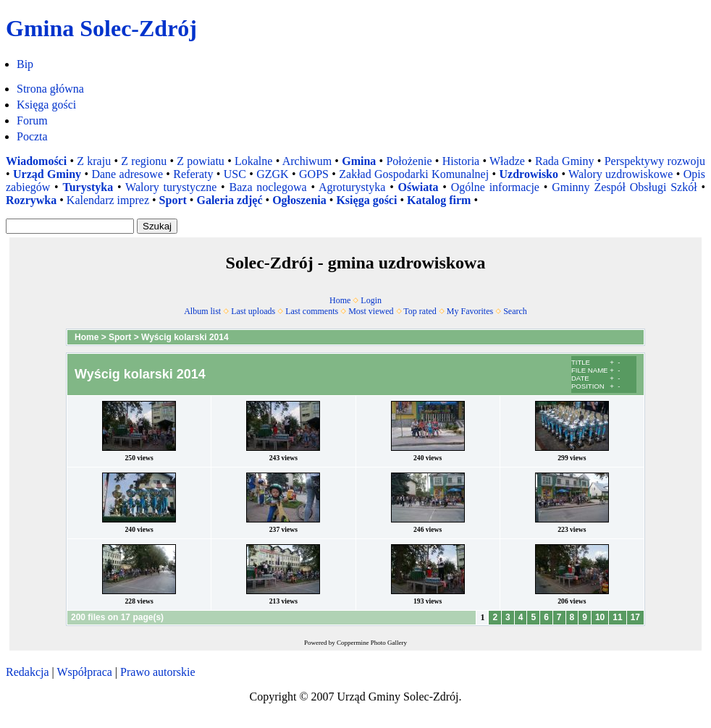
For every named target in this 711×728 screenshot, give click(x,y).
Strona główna (50, 89)
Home (340, 300)
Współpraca (84, 672)
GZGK (272, 174)
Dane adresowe (127, 174)
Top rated (420, 311)
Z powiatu (201, 161)
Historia (461, 161)
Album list (202, 311)
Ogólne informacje (495, 187)
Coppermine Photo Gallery (372, 643)
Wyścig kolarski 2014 (185, 337)
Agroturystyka (352, 187)
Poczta (32, 136)
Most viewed (371, 311)
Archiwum (307, 161)
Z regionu (144, 161)
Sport (120, 337)
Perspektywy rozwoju (655, 161)
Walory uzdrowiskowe (620, 174)
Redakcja (28, 672)
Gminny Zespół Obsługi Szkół (624, 187)
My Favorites (470, 311)
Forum (32, 120)
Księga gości (46, 105)
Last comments (312, 311)
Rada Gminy (565, 161)
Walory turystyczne (171, 187)
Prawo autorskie (158, 672)
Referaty (193, 174)
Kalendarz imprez (108, 200)
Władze (507, 161)
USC (235, 174)
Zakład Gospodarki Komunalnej (414, 174)
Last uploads (253, 311)
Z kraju (94, 161)
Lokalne (253, 161)
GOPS (314, 174)
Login (371, 300)
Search (515, 311)
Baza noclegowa (268, 187)
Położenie (409, 161)
